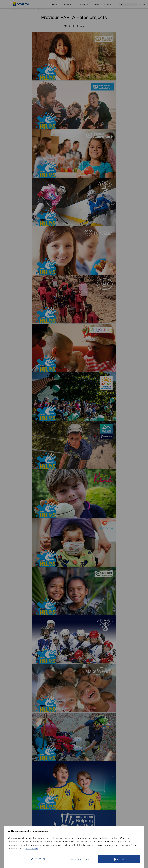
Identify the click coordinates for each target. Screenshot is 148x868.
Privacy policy (32, 849)
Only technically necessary (77, 859)
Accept (121, 859)
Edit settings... (31, 859)
